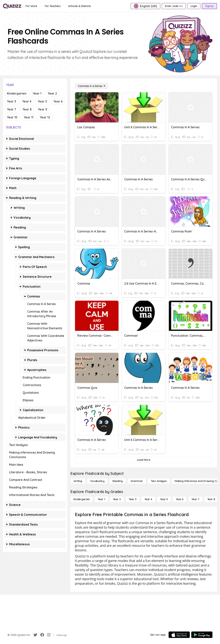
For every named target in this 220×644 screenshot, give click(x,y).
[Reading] (118, 481)
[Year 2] (117, 499)
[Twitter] (35, 635)
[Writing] (78, 481)
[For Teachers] (53, 6)
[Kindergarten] (82, 499)
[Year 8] (211, 499)
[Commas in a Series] (92, 86)
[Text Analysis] (159, 481)
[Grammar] (137, 481)
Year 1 (37, 93)
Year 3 (11, 101)
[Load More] (144, 460)
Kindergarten (17, 93)
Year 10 (12, 117)
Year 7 (12, 109)
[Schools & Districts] (79, 6)
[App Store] (179, 635)
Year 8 (27, 109)
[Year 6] (180, 499)
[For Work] (31, 6)
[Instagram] (49, 635)
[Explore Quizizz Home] (12, 6)
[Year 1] (101, 499)
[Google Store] (202, 635)
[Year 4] (148, 499)
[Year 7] (195, 499)
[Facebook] (42, 635)
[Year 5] (164, 499)
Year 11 (29, 117)
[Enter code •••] (174, 6)
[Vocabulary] (97, 481)
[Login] (194, 6)
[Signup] (209, 6)
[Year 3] (133, 499)
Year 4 (27, 101)
